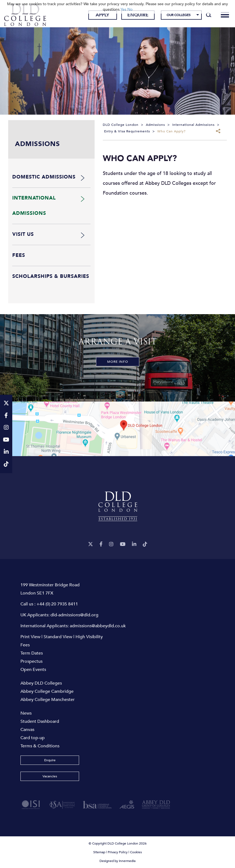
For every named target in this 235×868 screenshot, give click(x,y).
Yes (123, 9)
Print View (30, 637)
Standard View (58, 637)
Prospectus (31, 661)
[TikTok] (145, 544)
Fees (25, 645)
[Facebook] (101, 544)
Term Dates (32, 653)
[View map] (117, 429)
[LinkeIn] (134, 544)
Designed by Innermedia (117, 861)
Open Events (33, 670)
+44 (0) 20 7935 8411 (57, 604)
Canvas (27, 730)
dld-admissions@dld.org (74, 615)
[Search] (209, 15)
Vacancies (50, 776)
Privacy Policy (118, 852)
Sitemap (99, 852)
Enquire (138, 15)
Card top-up (33, 738)
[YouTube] (123, 544)
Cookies (136, 852)
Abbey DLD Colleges (41, 683)
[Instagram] (111, 544)
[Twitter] (91, 544)
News (26, 713)
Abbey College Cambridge (47, 691)
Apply (103, 15)
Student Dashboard (40, 721)
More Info (118, 362)
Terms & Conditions (40, 746)
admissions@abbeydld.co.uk (98, 626)
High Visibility (89, 637)
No (130, 9)
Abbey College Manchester (48, 700)
